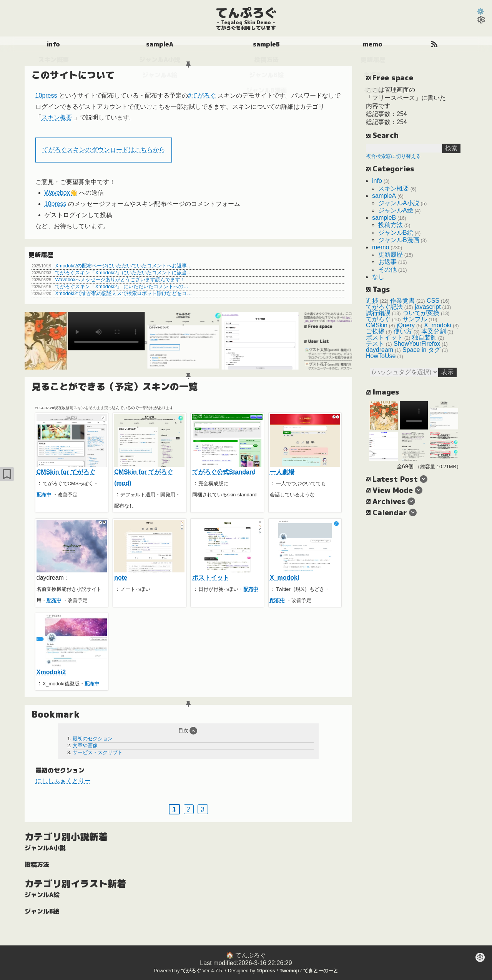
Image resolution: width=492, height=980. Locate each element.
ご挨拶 (375, 331)
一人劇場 (305, 445)
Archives (389, 501)
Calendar (390, 512)
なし (378, 277)
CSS (433, 301)
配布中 (44, 495)
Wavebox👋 (61, 193)
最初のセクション (93, 739)
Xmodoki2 (72, 645)
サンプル (415, 319)
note (149, 550)
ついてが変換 (421, 313)
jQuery (406, 325)
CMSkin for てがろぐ (72, 445)
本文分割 (434, 331)
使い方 (403, 331)
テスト (375, 344)
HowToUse (381, 356)
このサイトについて (73, 75)
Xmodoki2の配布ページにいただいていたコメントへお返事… (123, 266)
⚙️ (480, 11)
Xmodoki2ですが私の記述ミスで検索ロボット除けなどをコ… (123, 293)
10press (46, 95)
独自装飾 (424, 337)
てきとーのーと (321, 971)
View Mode (393, 490)
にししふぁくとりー (63, 781)
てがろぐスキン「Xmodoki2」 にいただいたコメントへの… (121, 286)
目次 (183, 730)
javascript (428, 307)
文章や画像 (85, 745)
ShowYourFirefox (417, 344)
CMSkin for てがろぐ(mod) (149, 450)
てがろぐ (378, 319)
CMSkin (377, 325)
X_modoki (305, 550)
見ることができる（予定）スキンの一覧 (115, 387)
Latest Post (395, 479)
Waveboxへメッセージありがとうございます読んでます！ (120, 279)
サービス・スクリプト (98, 752)
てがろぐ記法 (384, 307)
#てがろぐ (202, 95)
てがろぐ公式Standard (227, 445)
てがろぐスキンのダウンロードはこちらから (104, 150)
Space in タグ (421, 350)
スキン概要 (57, 118)
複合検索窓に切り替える (393, 156)
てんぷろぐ (246, 13)
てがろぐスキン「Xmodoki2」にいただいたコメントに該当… (123, 273)
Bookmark (56, 714)
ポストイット (227, 550)
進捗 (372, 301)
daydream (380, 350)
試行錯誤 (378, 313)
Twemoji (289, 971)
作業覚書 (402, 301)
